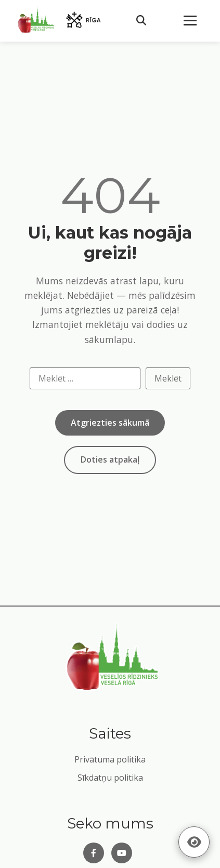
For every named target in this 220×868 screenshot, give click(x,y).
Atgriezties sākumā (110, 423)
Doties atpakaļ (110, 459)
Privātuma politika (110, 759)
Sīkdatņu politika (110, 778)
